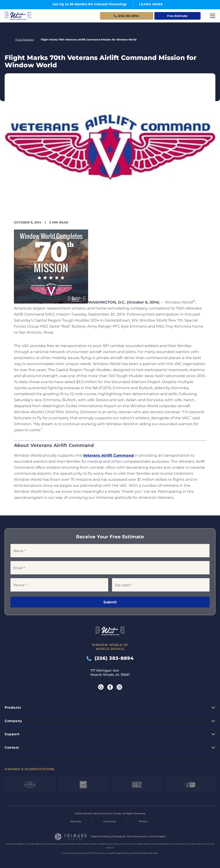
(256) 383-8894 (110, 658)
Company (13, 721)
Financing (109, 821)
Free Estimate (177, 16)
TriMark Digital (157, 836)
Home (6, 40)
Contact (12, 747)
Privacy (143, 821)
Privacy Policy (122, 853)
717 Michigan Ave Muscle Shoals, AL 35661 (110, 673)
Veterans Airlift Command (108, 455)
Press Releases (25, 40)
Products (13, 707)
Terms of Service (143, 853)
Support (12, 734)
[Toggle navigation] (213, 16)
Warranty (76, 821)
